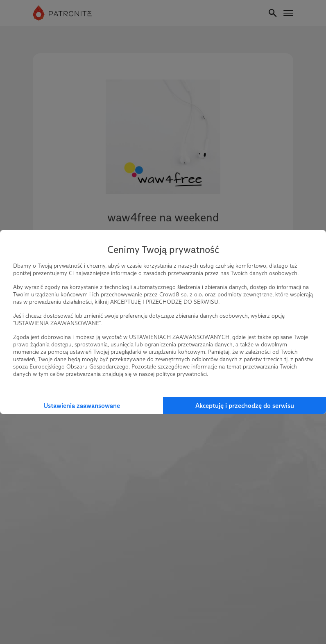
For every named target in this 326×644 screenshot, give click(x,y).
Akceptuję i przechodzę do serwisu (245, 406)
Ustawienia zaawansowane (82, 406)
